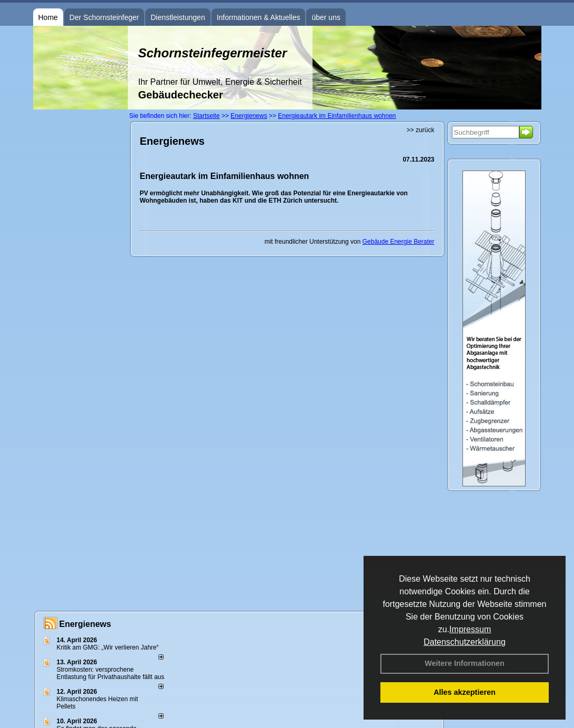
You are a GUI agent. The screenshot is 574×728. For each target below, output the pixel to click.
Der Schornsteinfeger (104, 17)
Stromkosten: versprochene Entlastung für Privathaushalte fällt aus (111, 673)
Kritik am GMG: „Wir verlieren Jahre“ (108, 647)
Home (48, 17)
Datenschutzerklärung (465, 642)
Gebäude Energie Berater (399, 242)
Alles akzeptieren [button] (465, 692)
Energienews (85, 624)
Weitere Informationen (465, 663)
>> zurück (421, 130)
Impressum (470, 629)
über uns (326, 17)
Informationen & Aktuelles (259, 17)
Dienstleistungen (178, 17)
